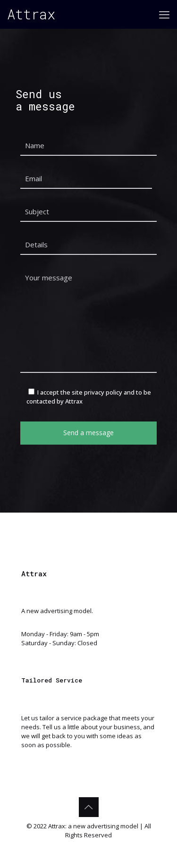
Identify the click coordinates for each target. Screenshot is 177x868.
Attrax (31, 14)
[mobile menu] (164, 14)
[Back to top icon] (89, 807)
